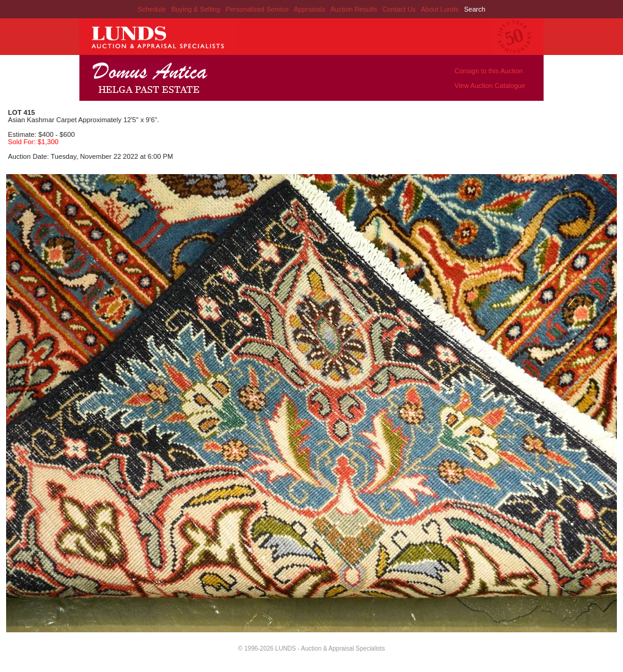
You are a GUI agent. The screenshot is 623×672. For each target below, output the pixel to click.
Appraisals (310, 9)
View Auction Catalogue (490, 86)
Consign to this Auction (489, 71)
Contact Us (399, 9)
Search (475, 9)
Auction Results (355, 9)
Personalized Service (258, 9)
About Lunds (441, 9)
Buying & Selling (196, 9)
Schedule (151, 9)
